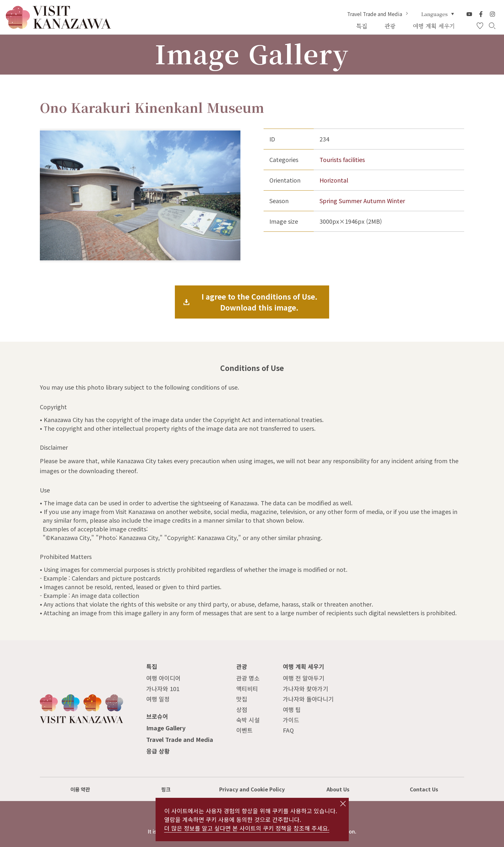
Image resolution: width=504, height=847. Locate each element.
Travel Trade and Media (378, 14)
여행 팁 (292, 709)
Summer (350, 201)
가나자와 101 (163, 689)
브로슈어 (157, 716)
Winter (396, 201)
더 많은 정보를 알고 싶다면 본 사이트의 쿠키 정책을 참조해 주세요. (247, 828)
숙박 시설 (248, 720)
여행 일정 (158, 699)
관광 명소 (248, 678)
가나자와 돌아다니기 (308, 699)
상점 (242, 709)
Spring (328, 201)
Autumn (374, 201)
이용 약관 (80, 789)
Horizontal (334, 180)
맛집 (242, 699)
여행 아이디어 (163, 678)
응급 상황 (158, 751)
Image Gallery (166, 728)
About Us (338, 789)
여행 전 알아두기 (304, 678)
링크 (166, 789)
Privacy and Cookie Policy (252, 789)
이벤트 (244, 730)
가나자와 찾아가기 (306, 689)
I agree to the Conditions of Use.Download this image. (259, 302)
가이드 (291, 720)
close (343, 804)
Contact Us (424, 789)
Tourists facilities (342, 159)
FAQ (288, 730)
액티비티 (247, 689)
